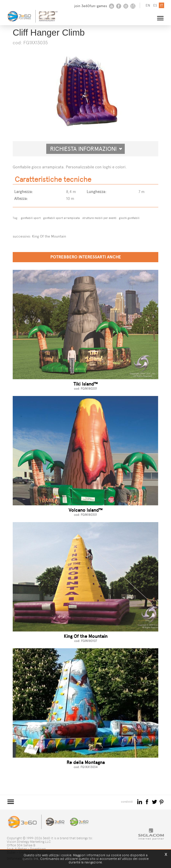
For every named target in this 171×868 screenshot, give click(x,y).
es (155, 5)
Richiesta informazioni (86, 149)
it (161, 5)
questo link (30, 859)
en (148, 5)
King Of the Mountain (49, 236)
